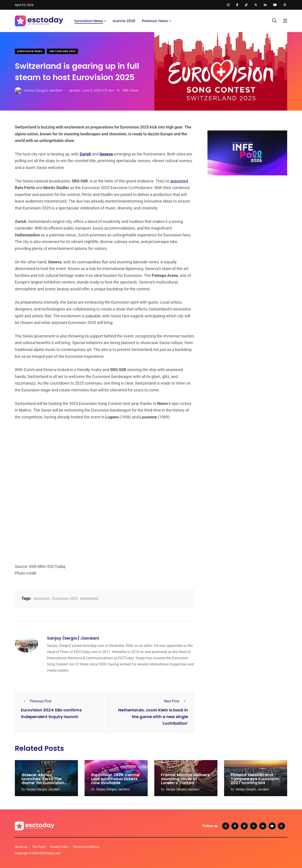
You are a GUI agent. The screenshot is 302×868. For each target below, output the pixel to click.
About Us (21, 847)
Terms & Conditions (86, 847)
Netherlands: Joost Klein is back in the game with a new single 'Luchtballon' (153, 717)
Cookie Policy (59, 847)
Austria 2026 (124, 21)
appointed (179, 181)
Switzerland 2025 (62, 51)
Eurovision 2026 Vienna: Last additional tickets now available (116, 779)
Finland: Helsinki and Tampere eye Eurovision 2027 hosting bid (255, 779)
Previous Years (155, 21)
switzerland (89, 599)
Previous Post (36, 701)
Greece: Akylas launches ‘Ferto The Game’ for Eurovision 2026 (43, 781)
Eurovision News (89, 21)
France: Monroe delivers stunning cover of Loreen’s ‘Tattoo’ (185, 779)
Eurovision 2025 (65, 599)
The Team (39, 847)
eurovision (42, 599)
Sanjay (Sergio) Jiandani (73, 638)
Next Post (176, 701)
